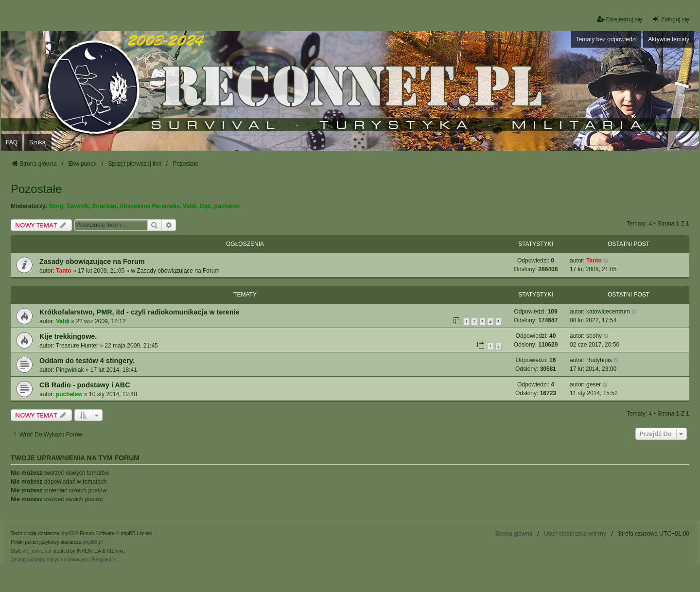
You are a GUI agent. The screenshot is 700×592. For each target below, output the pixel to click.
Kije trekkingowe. (68, 336)
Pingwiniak (70, 370)
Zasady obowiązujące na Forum (92, 261)
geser (594, 384)
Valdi (190, 206)
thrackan (104, 206)
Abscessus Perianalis (149, 206)
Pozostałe (36, 189)
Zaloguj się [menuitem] (671, 19)
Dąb (205, 206)
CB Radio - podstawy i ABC (85, 385)
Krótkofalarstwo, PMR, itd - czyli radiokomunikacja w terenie (140, 312)
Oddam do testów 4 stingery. (87, 361)
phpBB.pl (93, 542)
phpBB (68, 533)
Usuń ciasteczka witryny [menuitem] (575, 534)
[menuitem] (49, 560)
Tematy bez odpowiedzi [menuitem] (606, 39)
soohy (594, 336)
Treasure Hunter (77, 346)
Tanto (64, 271)
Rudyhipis (599, 360)
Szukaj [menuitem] (38, 142)
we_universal (37, 551)
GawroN (78, 206)
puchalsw (227, 206)
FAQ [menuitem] (12, 142)
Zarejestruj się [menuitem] (620, 19)
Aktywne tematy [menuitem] (669, 39)
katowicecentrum (608, 312)
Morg (56, 206)
